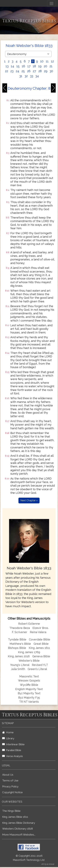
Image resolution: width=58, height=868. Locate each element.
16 (23, 66)
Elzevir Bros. (41, 628)
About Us (8, 775)
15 (18, 66)
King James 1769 (29, 652)
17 (29, 66)
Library (8, 738)
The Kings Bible (11, 811)
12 (52, 61)
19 (40, 66)
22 (6, 71)
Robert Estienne (29, 624)
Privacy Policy (10, 786)
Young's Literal (20, 665)
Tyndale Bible (17, 639)
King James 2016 (19, 656)
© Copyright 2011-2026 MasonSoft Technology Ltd (29, 858)
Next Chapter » (29, 500)
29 (46, 71)
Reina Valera (38, 632)
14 (12, 66)
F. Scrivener (20, 632)
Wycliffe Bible (29, 685)
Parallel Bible (12, 750)
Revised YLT (40, 665)
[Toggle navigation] (52, 4)
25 (23, 71)
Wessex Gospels (29, 681)
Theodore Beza (20, 628)
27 (34, 71)
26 (29, 71)
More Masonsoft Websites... (19, 835)
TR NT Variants (29, 702)
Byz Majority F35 (29, 698)
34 (37, 76)
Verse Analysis (13, 756)
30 (51, 71)
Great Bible (41, 644)
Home (8, 732)
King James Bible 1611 (15, 817)
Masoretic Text (29, 676)
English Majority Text (29, 689)
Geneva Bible (41, 656)
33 (32, 76)
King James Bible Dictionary (19, 823)
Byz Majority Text (29, 693)
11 (47, 61)
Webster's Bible (29, 661)
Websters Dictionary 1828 (17, 829)
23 (12, 71)
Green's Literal (37, 669)
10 (42, 61)
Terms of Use (10, 780)
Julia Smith (18, 669)
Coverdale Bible (40, 639)
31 (21, 76)
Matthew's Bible (20, 644)
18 (34, 66)
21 (51, 66)
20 (45, 66)
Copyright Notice (12, 792)
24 (17, 71)
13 (7, 66)
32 (26, 76)
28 (40, 71)
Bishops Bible (17, 648)
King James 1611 (39, 648)
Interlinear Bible (13, 744)
